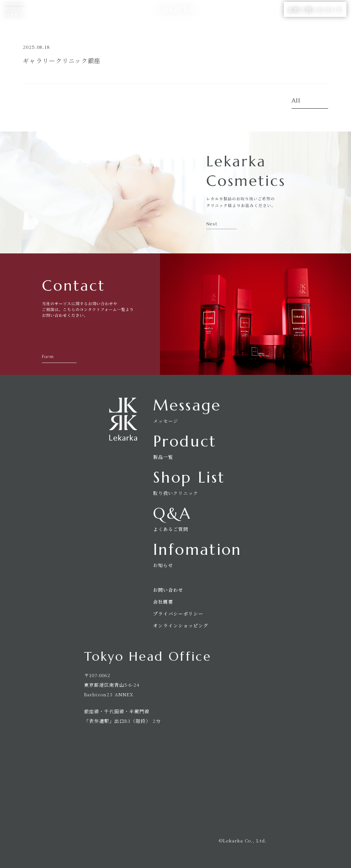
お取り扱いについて (315, 9)
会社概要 (163, 602)
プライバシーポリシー (178, 614)
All (296, 101)
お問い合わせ (168, 590)
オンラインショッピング (181, 626)
